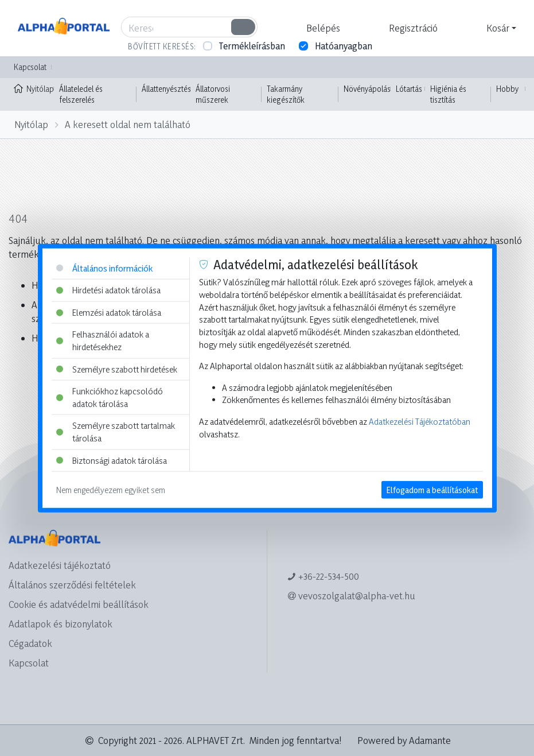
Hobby (507, 89)
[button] (322, 28)
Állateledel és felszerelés (81, 94)
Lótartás (409, 89)
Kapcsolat (30, 67)
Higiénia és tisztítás (448, 94)
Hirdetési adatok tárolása (108, 290)
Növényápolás (367, 89)
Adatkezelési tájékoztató (60, 565)
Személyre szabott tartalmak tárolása (116, 432)
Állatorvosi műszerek (213, 94)
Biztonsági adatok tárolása (112, 460)
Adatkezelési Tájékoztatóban (420, 422)
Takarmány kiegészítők (286, 94)
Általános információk (104, 268)
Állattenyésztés (166, 89)
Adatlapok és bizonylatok (61, 624)
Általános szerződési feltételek (72, 585)
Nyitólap (34, 88)
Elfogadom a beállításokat (432, 490)
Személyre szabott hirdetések (117, 369)
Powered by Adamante (404, 740)
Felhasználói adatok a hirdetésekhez (103, 341)
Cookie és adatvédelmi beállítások (79, 604)
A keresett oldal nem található (128, 124)
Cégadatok (30, 643)
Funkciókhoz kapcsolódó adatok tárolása (110, 398)
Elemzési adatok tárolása (109, 312)
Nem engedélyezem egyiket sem (111, 490)
